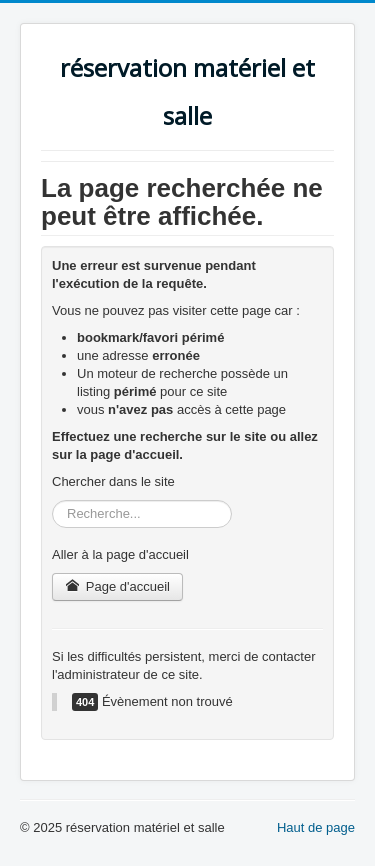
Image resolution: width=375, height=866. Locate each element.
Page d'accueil (117, 586)
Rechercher (52, 500)
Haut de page (316, 827)
